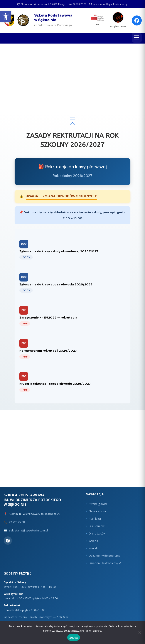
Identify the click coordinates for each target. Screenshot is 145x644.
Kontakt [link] (94, 548)
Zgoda (74, 638)
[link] (6, 17)
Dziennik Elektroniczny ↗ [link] (105, 563)
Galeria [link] (93, 541)
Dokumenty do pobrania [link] (105, 556)
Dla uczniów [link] (97, 526)
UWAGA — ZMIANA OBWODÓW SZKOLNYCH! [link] (61, 196)
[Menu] (137, 38)
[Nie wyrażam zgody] (140, 632)
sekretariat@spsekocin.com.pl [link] (109, 4)
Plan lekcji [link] (95, 519)
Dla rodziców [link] (97, 534)
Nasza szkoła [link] (97, 511)
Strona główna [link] (98, 504)
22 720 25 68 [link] (78, 4)
